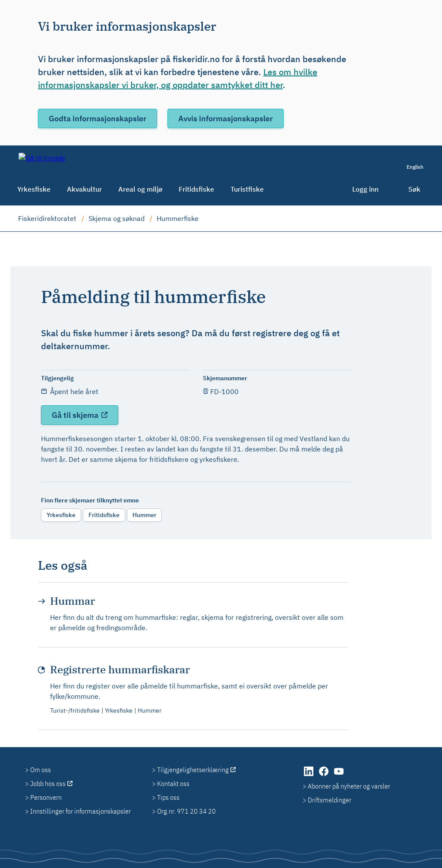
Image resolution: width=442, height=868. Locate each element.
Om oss (41, 770)
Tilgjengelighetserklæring (193, 770)
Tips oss (168, 797)
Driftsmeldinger (330, 800)
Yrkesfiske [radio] (61, 515)
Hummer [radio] (144, 515)
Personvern (46, 797)
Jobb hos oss (48, 783)
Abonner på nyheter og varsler (349, 786)
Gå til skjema (76, 415)
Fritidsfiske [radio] (104, 515)
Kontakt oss (173, 783)
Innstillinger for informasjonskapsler (81, 811)
